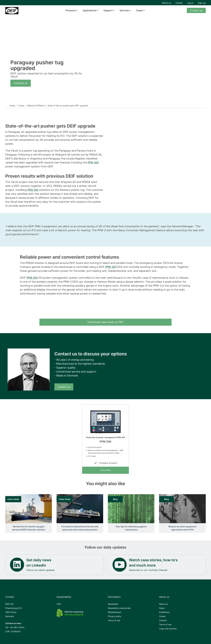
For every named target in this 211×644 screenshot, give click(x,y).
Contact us (196, 10)
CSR (59, 604)
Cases (139, 10)
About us (167, 3)
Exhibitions (164, 612)
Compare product (105, 463)
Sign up (202, 3)
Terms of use (114, 620)
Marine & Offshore (36, 106)
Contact (163, 620)
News (162, 608)
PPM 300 (93, 162)
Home (12, 106)
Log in (190, 3)
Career (179, 3)
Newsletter (113, 604)
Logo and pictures (168, 629)
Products (71, 10)
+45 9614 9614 (17, 627)
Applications (90, 10)
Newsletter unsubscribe (119, 608)
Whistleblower (115, 612)
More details (106, 470)
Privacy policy (115, 616)
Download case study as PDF (105, 322)
